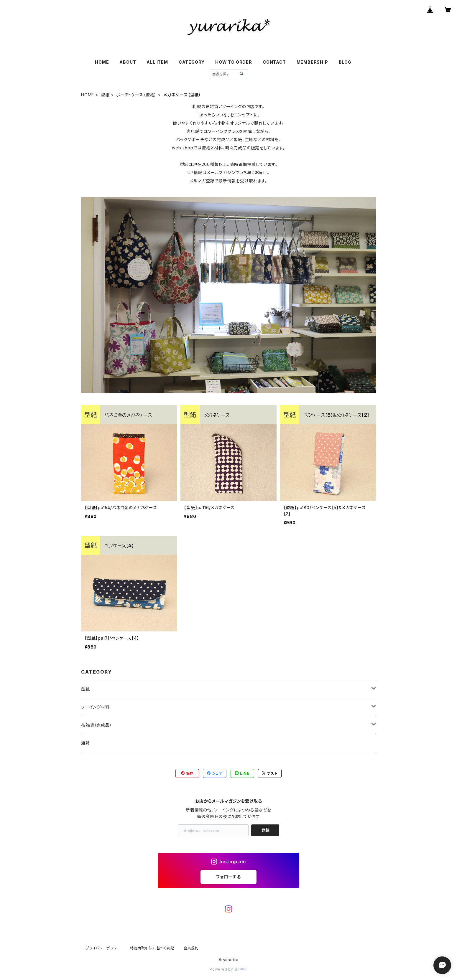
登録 (265, 830)
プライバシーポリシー (103, 948)
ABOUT (128, 62)
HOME (102, 62)
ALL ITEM (157, 62)
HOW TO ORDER (234, 62)
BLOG (345, 62)
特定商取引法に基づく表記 (152, 948)
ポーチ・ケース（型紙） (136, 95)
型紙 (105, 95)
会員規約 (191, 948)
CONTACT (274, 62)
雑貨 (86, 743)
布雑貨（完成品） (96, 725)
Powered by (229, 969)
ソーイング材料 (95, 707)
